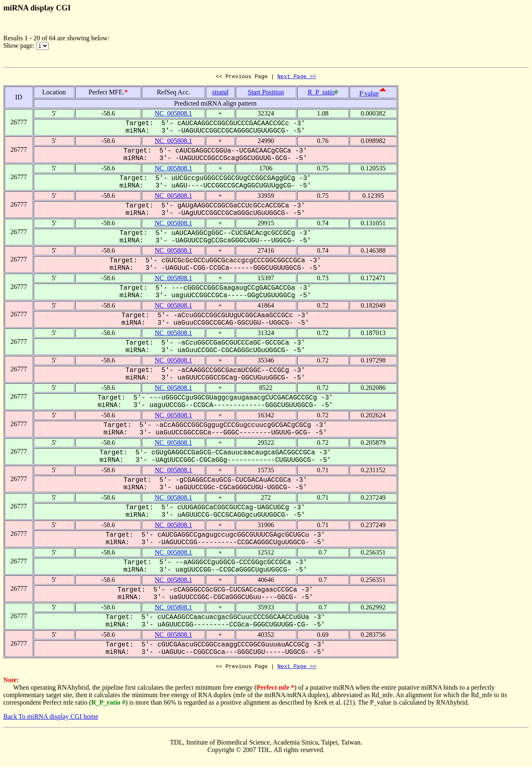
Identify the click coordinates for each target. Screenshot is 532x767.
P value (369, 95)
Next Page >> (297, 77)
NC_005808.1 (173, 115)
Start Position (266, 93)
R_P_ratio (321, 93)
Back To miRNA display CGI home (51, 719)
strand (220, 93)
